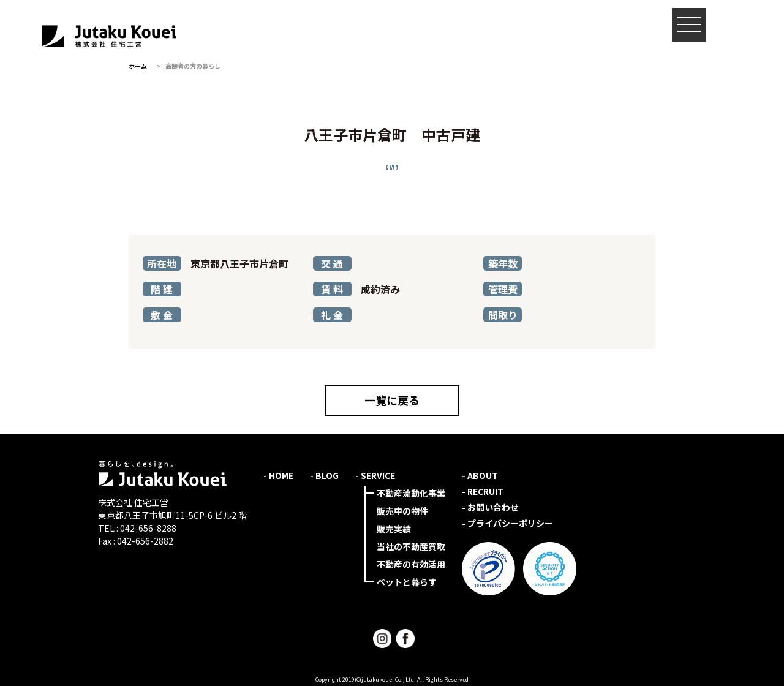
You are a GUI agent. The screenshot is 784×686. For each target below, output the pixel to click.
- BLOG (324, 475)
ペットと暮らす (407, 582)
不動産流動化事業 (411, 493)
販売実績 (394, 529)
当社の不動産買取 (411, 546)
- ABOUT (480, 475)
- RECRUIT (483, 491)
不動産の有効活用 (411, 564)
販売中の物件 (402, 511)
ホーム (138, 66)
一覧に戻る (392, 400)
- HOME (278, 475)
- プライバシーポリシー (507, 523)
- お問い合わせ (490, 507)
